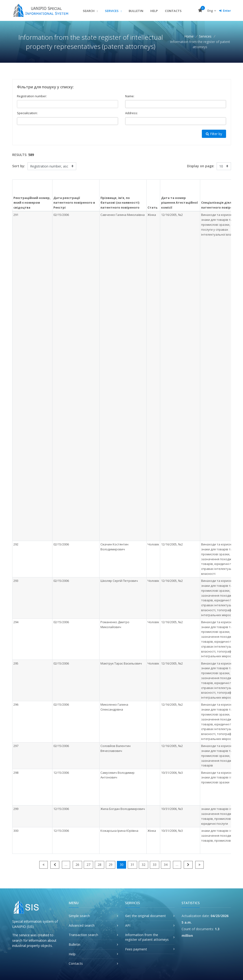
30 (122, 865)
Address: (131, 113)
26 (77, 865)
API (128, 925)
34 (166, 865)
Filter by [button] (214, 134)
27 (88, 865)
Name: (130, 96)
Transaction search (83, 935)
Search (89, 11)
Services (112, 11)
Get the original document (145, 916)
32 (143, 865)
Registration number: (32, 96)
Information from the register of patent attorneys (147, 937)
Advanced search (82, 925)
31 (132, 865)
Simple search (79, 916)
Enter (225, 11)
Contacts (173, 11)
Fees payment (136, 949)
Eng (212, 11)
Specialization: (27, 113)
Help (154, 11)
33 (155, 865)
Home (189, 36)
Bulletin (136, 11)
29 (111, 865)
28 (100, 865)
